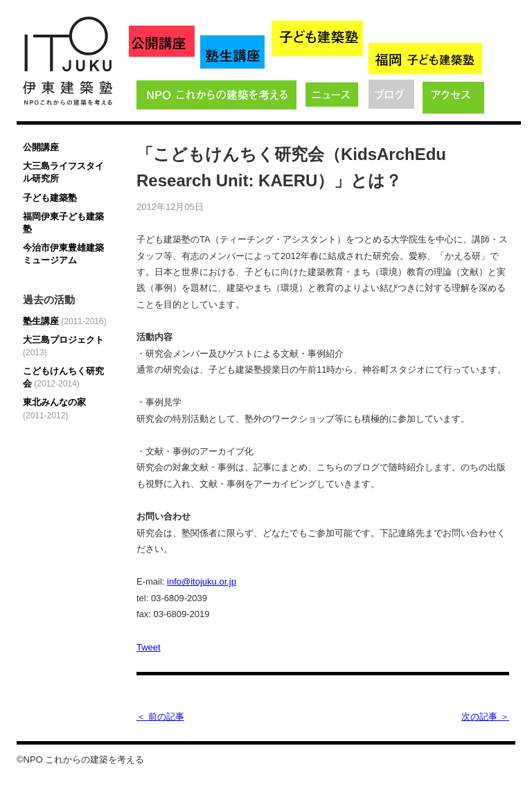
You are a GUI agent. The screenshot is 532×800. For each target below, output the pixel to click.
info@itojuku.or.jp (202, 581)
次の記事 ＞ (485, 717)
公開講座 (41, 147)
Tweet (149, 647)
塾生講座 (65, 321)
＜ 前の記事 (160, 717)
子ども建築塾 (50, 198)
